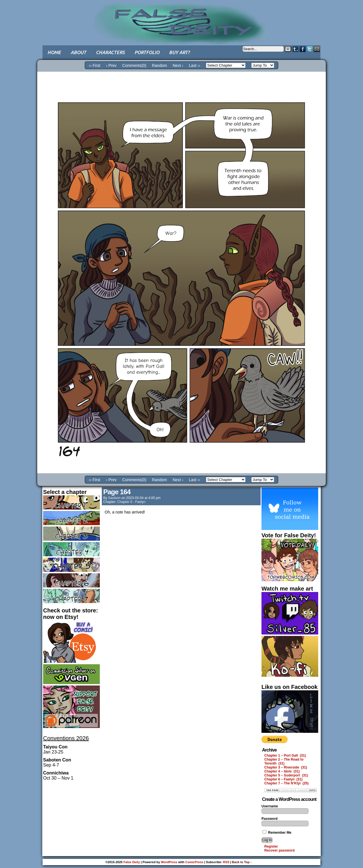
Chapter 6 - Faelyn (131, 502)
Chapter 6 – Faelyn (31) (283, 779)
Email (317, 49)
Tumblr (296, 49)
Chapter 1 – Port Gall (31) (285, 755)
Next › (178, 65)
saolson (114, 498)
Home (54, 52)
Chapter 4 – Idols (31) (282, 771)
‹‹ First (94, 65)
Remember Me (277, 833)
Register (271, 846)
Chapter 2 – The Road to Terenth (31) (284, 761)
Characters (110, 52)
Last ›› (195, 65)
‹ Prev (111, 65)
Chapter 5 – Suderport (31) (286, 775)
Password (270, 819)
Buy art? (179, 52)
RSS (226, 862)
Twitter (310, 49)
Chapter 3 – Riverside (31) (286, 767)
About (78, 52)
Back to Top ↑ (242, 862)
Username (270, 806)
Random (160, 65)
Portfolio (147, 52)
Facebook (303, 49)
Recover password (279, 850)
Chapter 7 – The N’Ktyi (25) (286, 783)
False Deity (181, 18)
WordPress (169, 862)
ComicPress (194, 862)
